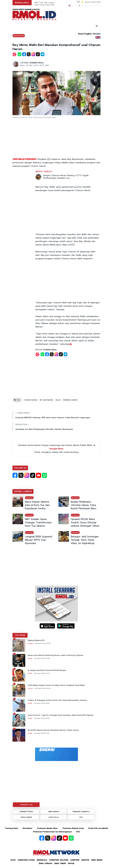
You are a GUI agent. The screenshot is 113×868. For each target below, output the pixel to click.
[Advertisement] (56, 138)
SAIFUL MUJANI (26, 817)
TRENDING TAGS (26, 805)
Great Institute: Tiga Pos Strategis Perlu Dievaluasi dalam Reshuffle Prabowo (61, 715)
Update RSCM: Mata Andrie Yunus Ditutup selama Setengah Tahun (85, 522)
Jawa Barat (97, 860)
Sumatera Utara (26, 860)
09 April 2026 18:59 (42, 703)
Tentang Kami (12, 828)
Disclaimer (28, 828)
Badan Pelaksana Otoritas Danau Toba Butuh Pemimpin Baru (84, 505)
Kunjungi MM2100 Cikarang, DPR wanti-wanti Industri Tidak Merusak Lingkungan (53, 418)
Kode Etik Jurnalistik (98, 828)
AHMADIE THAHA (26, 812)
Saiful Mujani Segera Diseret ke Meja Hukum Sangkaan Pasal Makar (56, 685)
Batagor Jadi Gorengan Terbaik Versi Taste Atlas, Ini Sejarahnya (85, 540)
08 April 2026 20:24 (43, 688)
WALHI (58, 400)
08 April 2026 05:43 (43, 643)
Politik (30, 658)
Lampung (75, 860)
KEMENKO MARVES (70, 400)
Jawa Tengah (45, 863)
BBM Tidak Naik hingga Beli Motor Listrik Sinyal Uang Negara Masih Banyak (52, 4)
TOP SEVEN (20, 635)
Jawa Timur (60, 863)
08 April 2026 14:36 (42, 718)
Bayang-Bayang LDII (36, 640)
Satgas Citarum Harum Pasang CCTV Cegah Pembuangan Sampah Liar (66, 177)
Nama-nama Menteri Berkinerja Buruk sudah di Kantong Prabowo (56, 655)
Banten (85, 860)
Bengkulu (42, 860)
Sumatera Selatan (59, 860)
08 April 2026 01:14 (42, 733)
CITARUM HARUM (30, 400)
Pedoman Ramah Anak (73, 828)
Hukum (30, 688)
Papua (71, 863)
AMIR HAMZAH (54, 812)
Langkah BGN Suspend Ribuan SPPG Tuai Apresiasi (38, 540)
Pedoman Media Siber (48, 828)
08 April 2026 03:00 (42, 658)
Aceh (13, 860)
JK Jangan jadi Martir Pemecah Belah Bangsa (47, 670)
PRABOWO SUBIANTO (81, 812)
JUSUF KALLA (54, 817)
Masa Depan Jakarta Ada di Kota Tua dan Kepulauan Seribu (37, 505)
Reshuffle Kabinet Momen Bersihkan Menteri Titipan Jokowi (53, 730)
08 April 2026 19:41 (42, 673)
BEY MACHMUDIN (46, 400)
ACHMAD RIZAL (37, 63)
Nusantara (19, 36)
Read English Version (89, 34)
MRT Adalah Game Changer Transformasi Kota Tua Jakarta (38, 522)
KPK (81, 817)
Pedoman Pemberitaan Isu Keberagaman (52, 832)
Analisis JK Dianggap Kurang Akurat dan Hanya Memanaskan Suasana (57, 700)
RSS (78, 832)
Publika (30, 643)
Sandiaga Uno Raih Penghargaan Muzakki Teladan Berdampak (44, 429)
